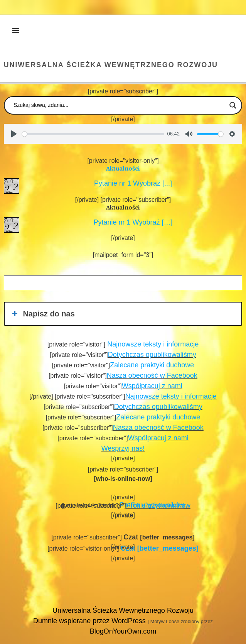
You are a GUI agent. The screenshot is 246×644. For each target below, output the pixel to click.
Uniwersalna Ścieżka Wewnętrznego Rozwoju (111, 65)
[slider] (93, 134)
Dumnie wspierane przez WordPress (90, 621)
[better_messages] (160, 548)
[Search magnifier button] (233, 105)
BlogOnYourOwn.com (123, 631)
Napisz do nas (43, 314)
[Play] (14, 134)
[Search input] (120, 105)
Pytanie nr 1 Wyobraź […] (131, 222)
